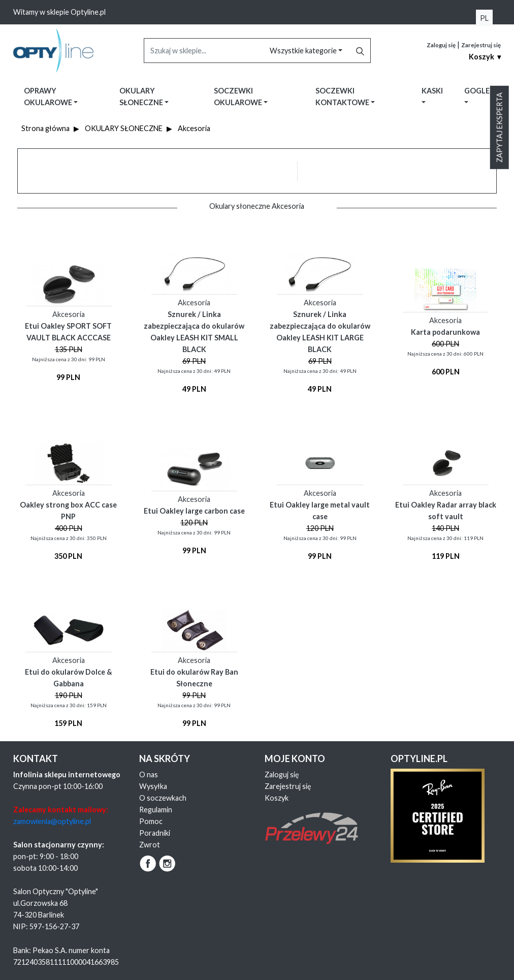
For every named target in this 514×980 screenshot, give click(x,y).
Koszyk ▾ (485, 57)
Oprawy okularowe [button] (49, 97)
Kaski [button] (432, 91)
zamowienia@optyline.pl (52, 821)
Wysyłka (153, 786)
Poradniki (155, 833)
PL (484, 18)
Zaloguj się (441, 45)
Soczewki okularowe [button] (239, 97)
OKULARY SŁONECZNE (124, 128)
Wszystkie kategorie (304, 51)
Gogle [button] (477, 91)
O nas (149, 774)
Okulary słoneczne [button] (142, 97)
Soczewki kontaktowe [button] (343, 97)
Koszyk (277, 798)
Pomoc (151, 821)
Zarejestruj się (481, 45)
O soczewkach (163, 798)
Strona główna (45, 128)
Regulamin (156, 810)
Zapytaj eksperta (500, 128)
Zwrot (150, 845)
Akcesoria (194, 128)
